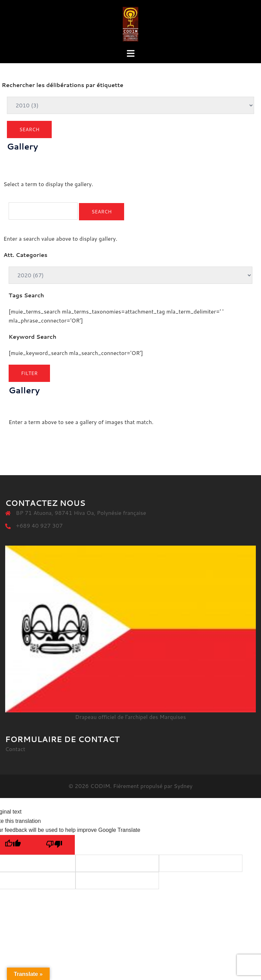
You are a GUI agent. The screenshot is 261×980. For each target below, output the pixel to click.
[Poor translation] (54, 845)
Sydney (183, 786)
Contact (15, 749)
